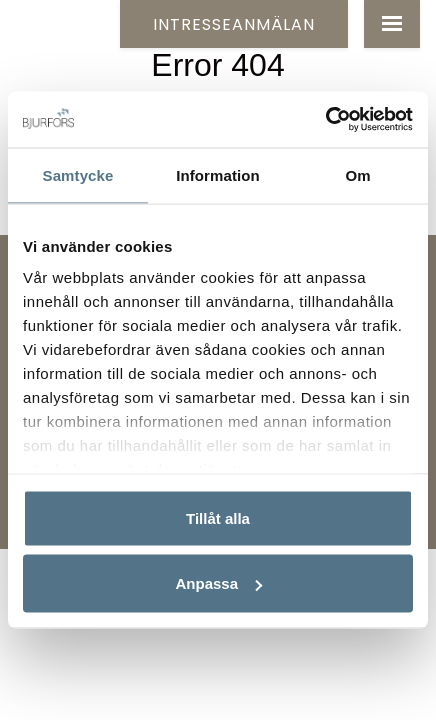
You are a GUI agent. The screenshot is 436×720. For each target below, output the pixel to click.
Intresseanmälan (234, 24)
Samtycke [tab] (78, 174)
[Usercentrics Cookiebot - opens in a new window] (325, 120)
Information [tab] (218, 174)
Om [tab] (357, 174)
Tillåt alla (218, 517)
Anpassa (218, 583)
